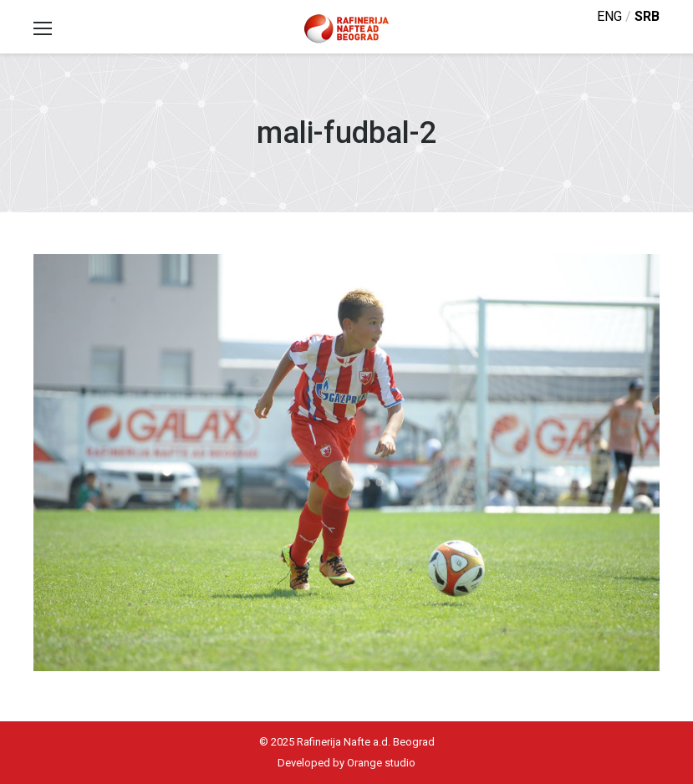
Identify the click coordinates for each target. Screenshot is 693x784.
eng (609, 16)
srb (647, 16)
